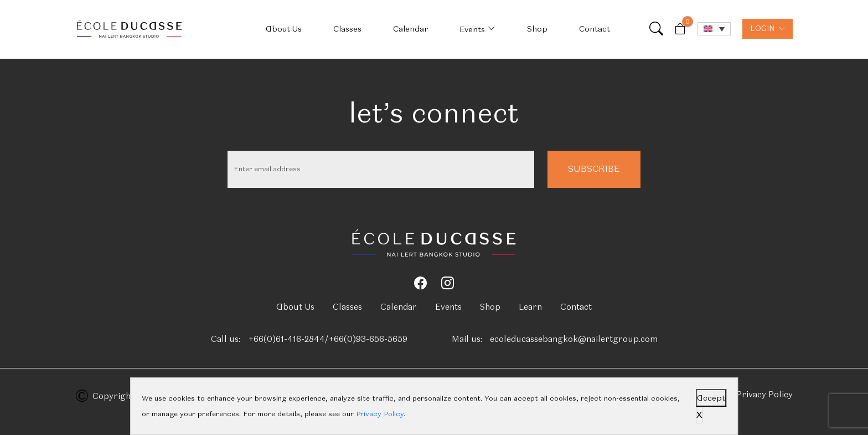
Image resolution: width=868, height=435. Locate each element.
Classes (347, 29)
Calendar (410, 29)
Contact (595, 29)
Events (472, 29)
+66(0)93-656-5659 (368, 339)
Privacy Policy (764, 395)
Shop (537, 29)
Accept (711, 398)
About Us (284, 29)
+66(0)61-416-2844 (286, 339)
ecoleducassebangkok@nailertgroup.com (574, 339)
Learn (530, 307)
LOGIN (768, 29)
